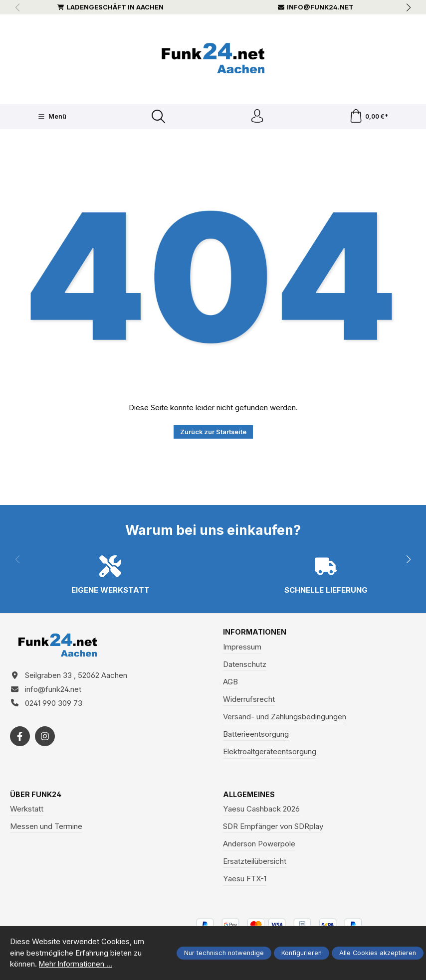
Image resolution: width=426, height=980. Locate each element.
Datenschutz (245, 666)
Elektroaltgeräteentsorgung (270, 753)
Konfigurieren (302, 953)
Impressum (242, 648)
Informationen (255, 634)
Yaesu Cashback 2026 (261, 811)
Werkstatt (27, 811)
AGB (230, 684)
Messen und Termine (46, 828)
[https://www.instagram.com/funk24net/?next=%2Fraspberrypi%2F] (45, 741)
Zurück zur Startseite (213, 433)
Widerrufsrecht (249, 701)
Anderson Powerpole (259, 846)
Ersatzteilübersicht (255, 864)
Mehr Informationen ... (77, 964)
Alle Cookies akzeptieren (378, 953)
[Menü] (51, 118)
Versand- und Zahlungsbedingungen (285, 719)
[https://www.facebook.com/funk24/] (20, 741)
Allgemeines (250, 796)
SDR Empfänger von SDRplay (273, 828)
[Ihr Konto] (257, 117)
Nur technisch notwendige (224, 953)
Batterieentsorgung (256, 736)
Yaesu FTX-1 (245, 881)
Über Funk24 (36, 796)
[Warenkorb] (369, 117)
